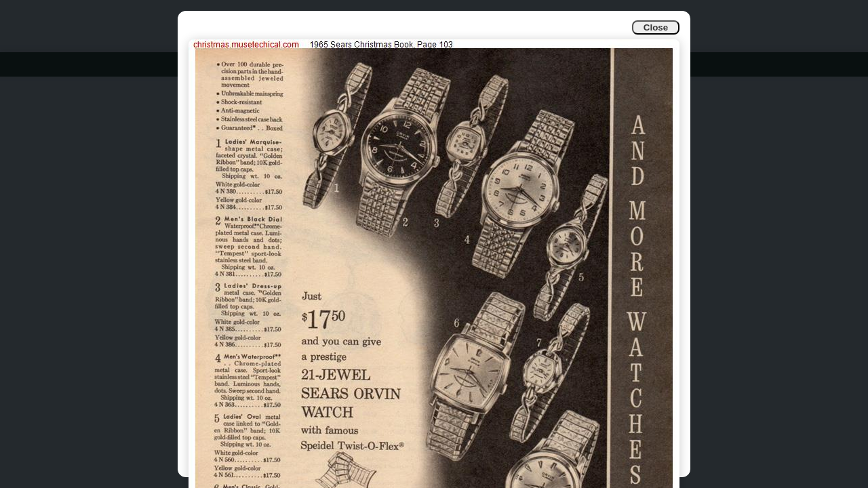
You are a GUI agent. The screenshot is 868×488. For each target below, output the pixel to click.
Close (656, 27)
